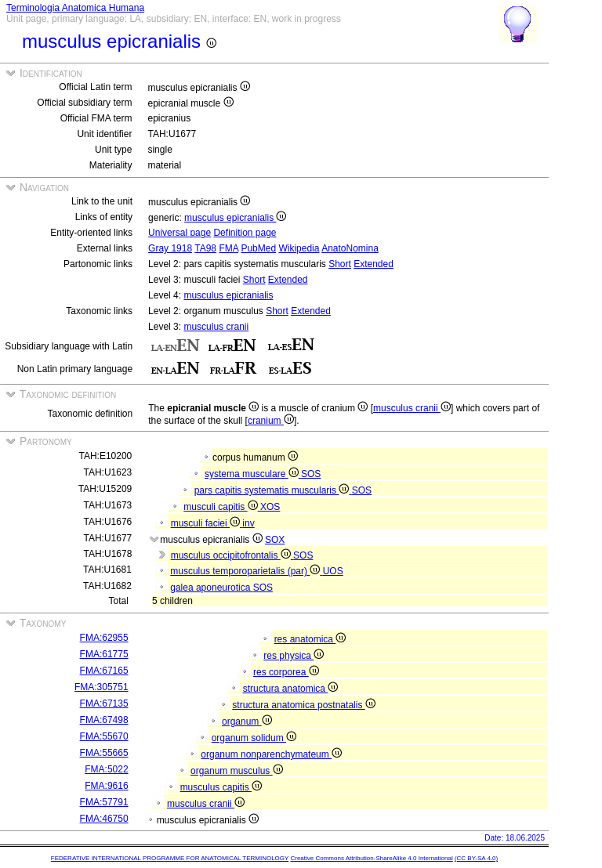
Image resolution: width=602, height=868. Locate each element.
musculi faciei (207, 523)
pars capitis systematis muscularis (273, 490)
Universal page (180, 233)
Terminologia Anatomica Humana (75, 8)
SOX (275, 540)
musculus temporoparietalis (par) (246, 571)
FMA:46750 (104, 819)
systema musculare (253, 474)
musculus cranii (216, 327)
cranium (271, 421)
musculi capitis (222, 507)
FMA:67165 (104, 671)
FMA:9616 (106, 786)
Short (340, 264)
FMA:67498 (104, 720)
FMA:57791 (104, 802)
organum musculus (237, 771)
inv (248, 523)
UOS (333, 571)
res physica (294, 656)
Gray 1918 (170, 248)
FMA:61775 (104, 654)
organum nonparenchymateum (271, 754)
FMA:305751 (102, 687)
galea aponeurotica (211, 588)
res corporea (286, 672)
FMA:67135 (104, 703)
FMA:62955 (104, 638)
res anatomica (310, 639)
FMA (228, 248)
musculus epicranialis (235, 218)
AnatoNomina (350, 248)
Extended (374, 264)
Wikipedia (299, 248)
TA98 (205, 248)
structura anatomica (291, 689)
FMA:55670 (104, 736)
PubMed (258, 248)
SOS (311, 474)
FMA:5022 (106, 769)
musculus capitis (221, 787)
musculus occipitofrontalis (232, 555)
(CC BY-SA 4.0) (476, 858)
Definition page (245, 233)
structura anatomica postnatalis (303, 705)
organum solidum (254, 738)
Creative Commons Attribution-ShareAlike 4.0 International (371, 858)
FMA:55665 (104, 753)
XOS (270, 507)
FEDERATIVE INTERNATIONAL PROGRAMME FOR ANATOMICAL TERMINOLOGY (170, 858)
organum (247, 722)
